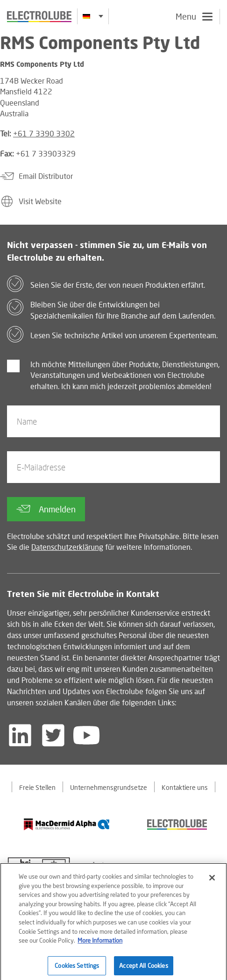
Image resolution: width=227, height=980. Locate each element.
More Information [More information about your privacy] (100, 944)
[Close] (212, 881)
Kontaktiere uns (185, 787)
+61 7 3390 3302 (44, 133)
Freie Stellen (37, 787)
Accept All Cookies (143, 968)
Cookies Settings (77, 968)
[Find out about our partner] (67, 824)
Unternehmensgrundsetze (109, 787)
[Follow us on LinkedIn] (20, 735)
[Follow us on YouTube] (86, 735)
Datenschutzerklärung (67, 547)
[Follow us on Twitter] (53, 735)
